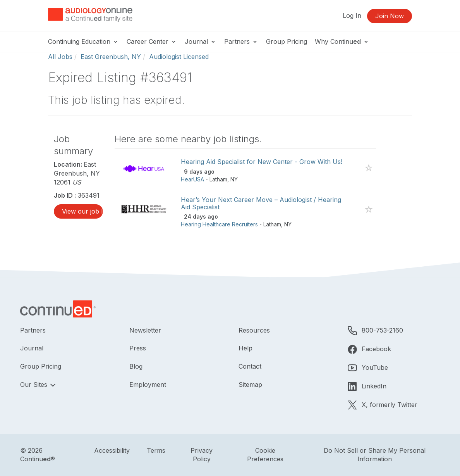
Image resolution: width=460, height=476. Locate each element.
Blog (136, 366)
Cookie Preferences (265, 455)
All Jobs (60, 57)
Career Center (152, 41)
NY (234, 179)
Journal (201, 41)
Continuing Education (83, 41)
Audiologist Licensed (179, 57)
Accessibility (112, 450)
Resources (254, 330)
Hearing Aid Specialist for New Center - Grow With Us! (262, 162)
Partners (241, 41)
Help (245, 348)
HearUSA (192, 179)
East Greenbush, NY (111, 57)
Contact (250, 366)
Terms (156, 450)
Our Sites (35, 385)
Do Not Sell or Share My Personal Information (375, 455)
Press (138, 348)
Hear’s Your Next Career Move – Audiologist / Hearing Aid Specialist (261, 203)
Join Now (390, 16)
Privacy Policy (202, 455)
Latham (218, 179)
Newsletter (145, 330)
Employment (148, 385)
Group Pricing (287, 41)
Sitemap (250, 385)
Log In (352, 16)
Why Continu (342, 41)
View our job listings (82, 211)
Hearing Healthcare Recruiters (219, 224)
